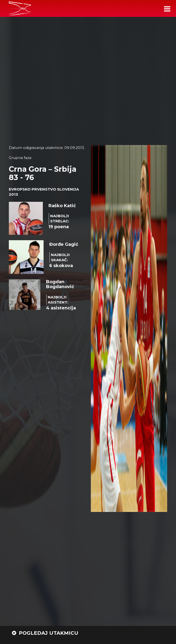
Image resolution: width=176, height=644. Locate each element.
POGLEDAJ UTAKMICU (45, 633)
